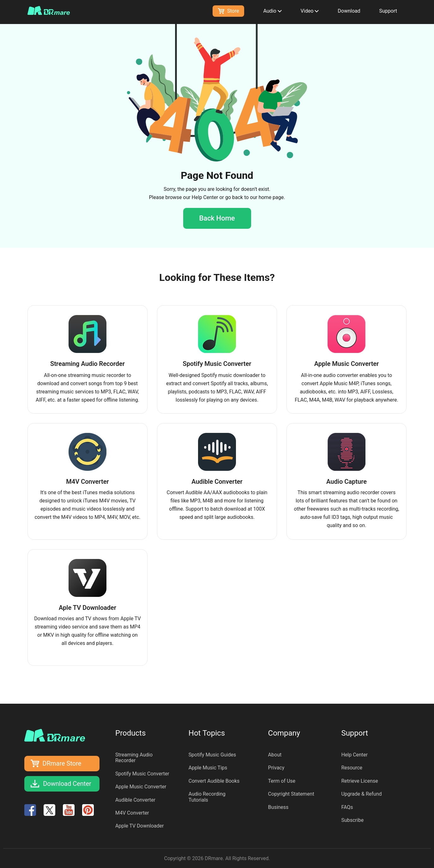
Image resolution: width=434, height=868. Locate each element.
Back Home (217, 218)
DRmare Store (62, 763)
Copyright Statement (291, 794)
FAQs (347, 807)
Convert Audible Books (214, 781)
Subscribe (352, 820)
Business (278, 807)
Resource (352, 768)
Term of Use (282, 781)
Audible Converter (135, 800)
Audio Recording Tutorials (207, 797)
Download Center (67, 784)
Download (349, 11)
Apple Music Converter (141, 787)
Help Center (205, 197)
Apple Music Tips (208, 768)
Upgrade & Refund (361, 794)
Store (228, 11)
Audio (272, 11)
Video (310, 11)
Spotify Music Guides (212, 755)
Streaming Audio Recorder (134, 758)
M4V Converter (132, 813)
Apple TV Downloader (139, 826)
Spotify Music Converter (142, 774)
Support (388, 11)
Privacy (276, 768)
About (275, 755)
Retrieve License (359, 781)
